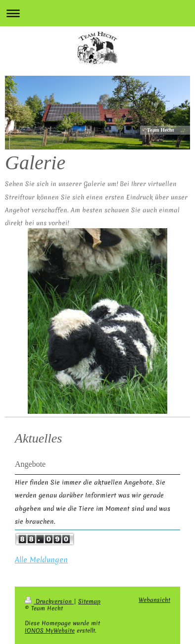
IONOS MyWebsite (50, 631)
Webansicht (154, 600)
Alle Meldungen (41, 560)
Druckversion (49, 601)
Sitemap (89, 601)
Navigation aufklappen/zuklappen (97, 13)
